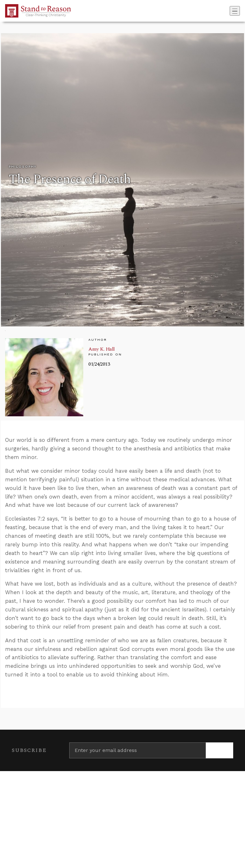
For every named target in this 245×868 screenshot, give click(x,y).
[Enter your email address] (137, 750)
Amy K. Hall (102, 349)
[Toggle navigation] (235, 11)
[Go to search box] (228, 11)
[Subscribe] (219, 750)
